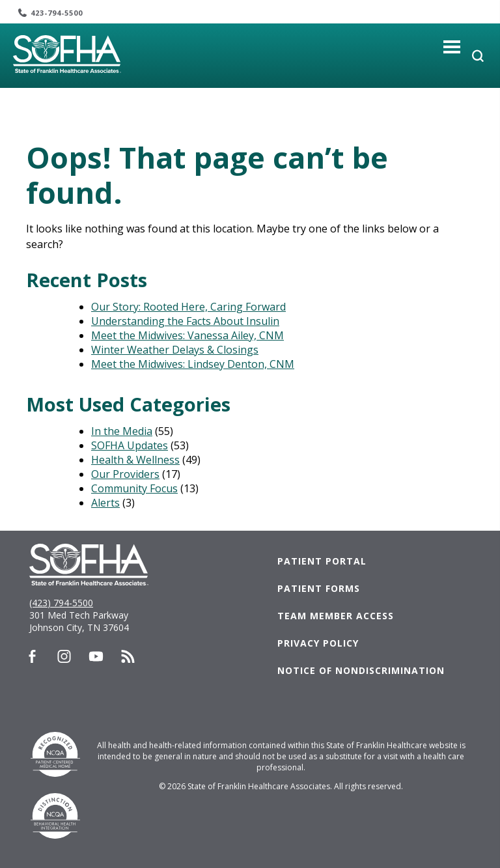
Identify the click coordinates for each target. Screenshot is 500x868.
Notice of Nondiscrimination (361, 670)
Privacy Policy (318, 643)
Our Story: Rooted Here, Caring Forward (188, 307)
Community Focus (134, 488)
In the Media (122, 431)
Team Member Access (336, 616)
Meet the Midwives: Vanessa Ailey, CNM (187, 335)
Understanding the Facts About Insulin (185, 321)
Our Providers (125, 474)
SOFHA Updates (130, 445)
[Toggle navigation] (452, 47)
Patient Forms (319, 588)
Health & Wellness (135, 460)
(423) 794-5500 (61, 603)
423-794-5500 (57, 13)
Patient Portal (322, 561)
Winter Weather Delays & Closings (175, 350)
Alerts (105, 503)
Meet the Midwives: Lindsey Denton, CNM (193, 364)
